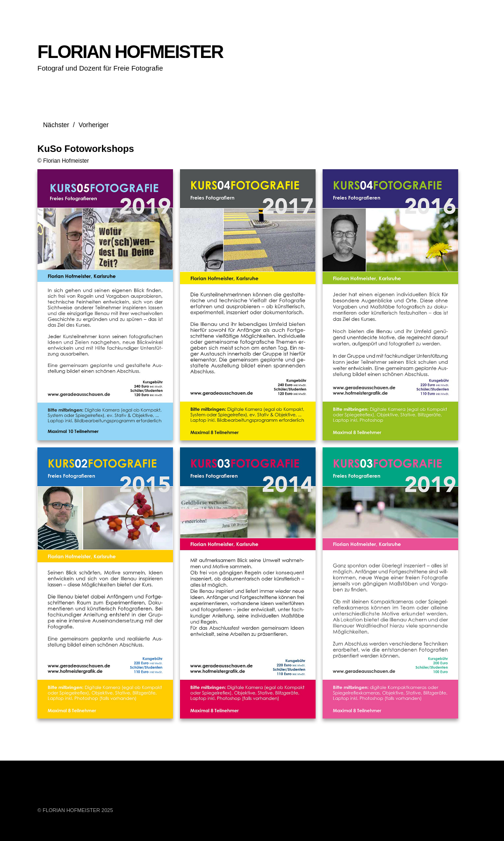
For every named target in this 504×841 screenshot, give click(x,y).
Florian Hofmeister (66, 161)
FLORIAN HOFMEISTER (130, 52)
